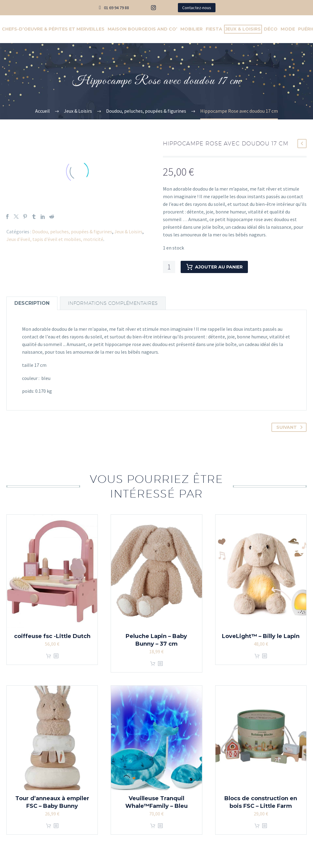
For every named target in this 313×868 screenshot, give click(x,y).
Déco (271, 29)
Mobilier (191, 29)
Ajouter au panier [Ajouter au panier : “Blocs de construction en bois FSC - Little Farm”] (257, 826)
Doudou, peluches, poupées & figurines (72, 232)
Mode (288, 29)
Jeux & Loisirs (243, 29)
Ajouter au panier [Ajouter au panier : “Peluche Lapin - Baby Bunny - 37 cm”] (153, 664)
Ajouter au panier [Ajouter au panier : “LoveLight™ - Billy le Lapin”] (257, 656)
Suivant (291, 427)
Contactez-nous (197, 8)
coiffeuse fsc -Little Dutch (52, 636)
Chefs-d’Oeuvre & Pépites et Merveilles (53, 29)
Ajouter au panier (214, 267)
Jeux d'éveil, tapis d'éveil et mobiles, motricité (55, 239)
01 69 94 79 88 (116, 8)
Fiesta (214, 29)
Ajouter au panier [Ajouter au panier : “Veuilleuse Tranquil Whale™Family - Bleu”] (153, 826)
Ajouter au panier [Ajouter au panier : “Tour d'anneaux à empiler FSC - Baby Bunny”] (49, 826)
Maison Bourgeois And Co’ (142, 29)
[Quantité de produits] (169, 267)
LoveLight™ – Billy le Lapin (261, 636)
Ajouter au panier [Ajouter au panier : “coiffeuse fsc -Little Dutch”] (49, 656)
